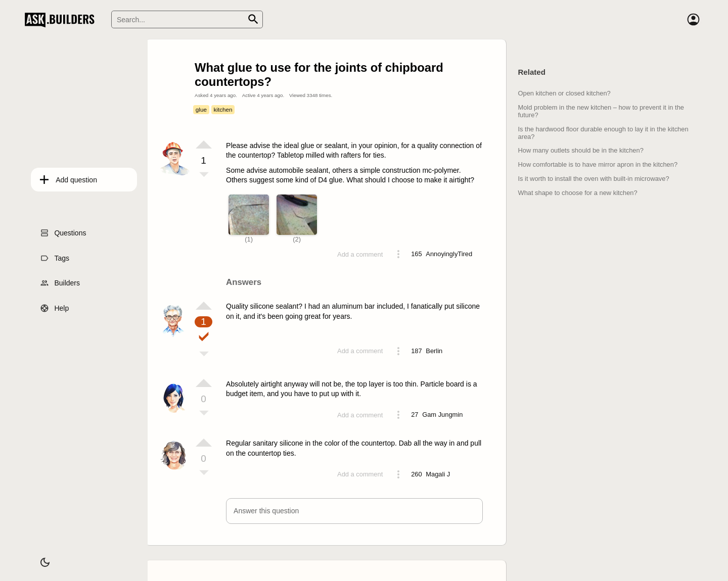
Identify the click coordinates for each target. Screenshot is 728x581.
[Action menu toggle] (398, 254)
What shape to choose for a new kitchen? (577, 193)
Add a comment (360, 254)
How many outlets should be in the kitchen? (580, 150)
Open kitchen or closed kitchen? (564, 93)
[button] (354, 511)
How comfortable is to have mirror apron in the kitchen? (598, 164)
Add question (70, 177)
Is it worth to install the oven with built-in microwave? (593, 179)
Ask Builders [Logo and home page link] (62, 20)
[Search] (187, 19)
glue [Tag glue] (201, 109)
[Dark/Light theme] (39, 558)
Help (55, 306)
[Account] (693, 20)
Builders (61, 280)
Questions (64, 230)
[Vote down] (204, 175)
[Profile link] (449, 254)
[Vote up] (204, 144)
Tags (56, 255)
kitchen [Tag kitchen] (223, 109)
